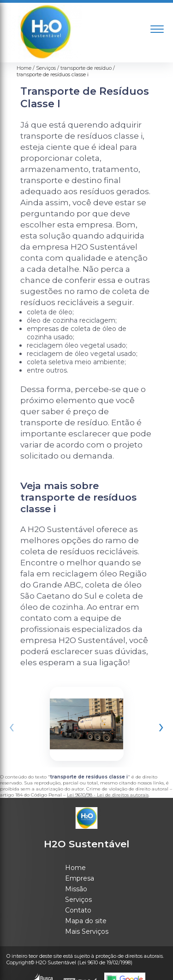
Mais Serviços (87, 931)
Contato (78, 910)
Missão (76, 889)
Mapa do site (86, 921)
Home (75, 868)
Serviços (78, 900)
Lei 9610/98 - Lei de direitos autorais (108, 795)
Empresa (80, 878)
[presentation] (12, 726)
